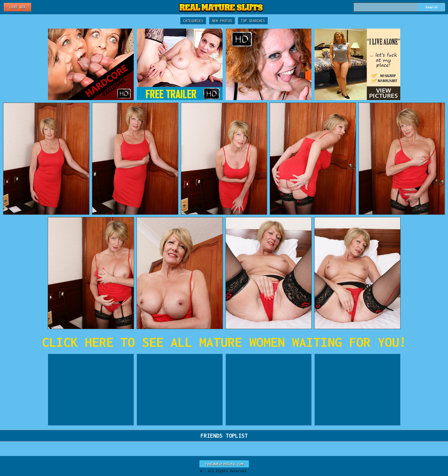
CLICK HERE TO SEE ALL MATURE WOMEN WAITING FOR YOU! (224, 342)
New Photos (222, 21)
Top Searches (253, 21)
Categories (193, 21)
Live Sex (17, 7)
